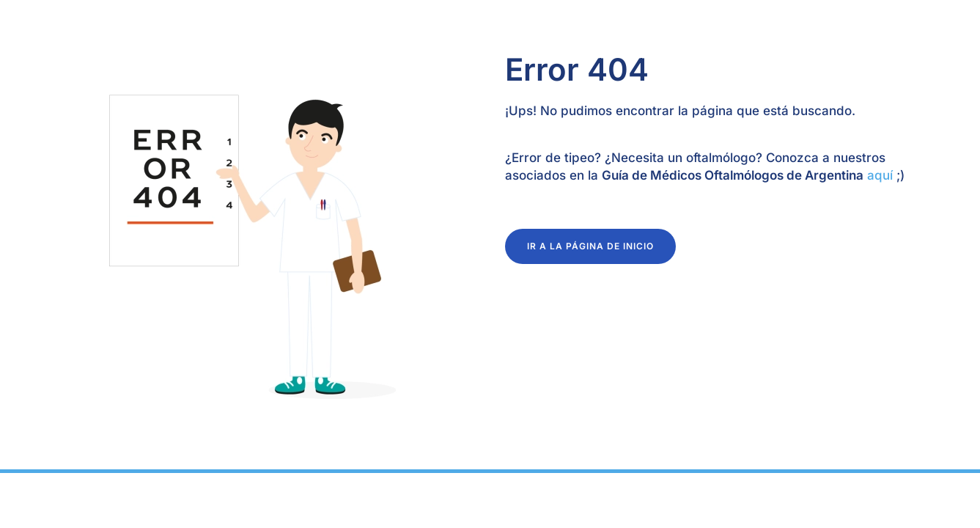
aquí (878, 175)
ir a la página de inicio (590, 246)
